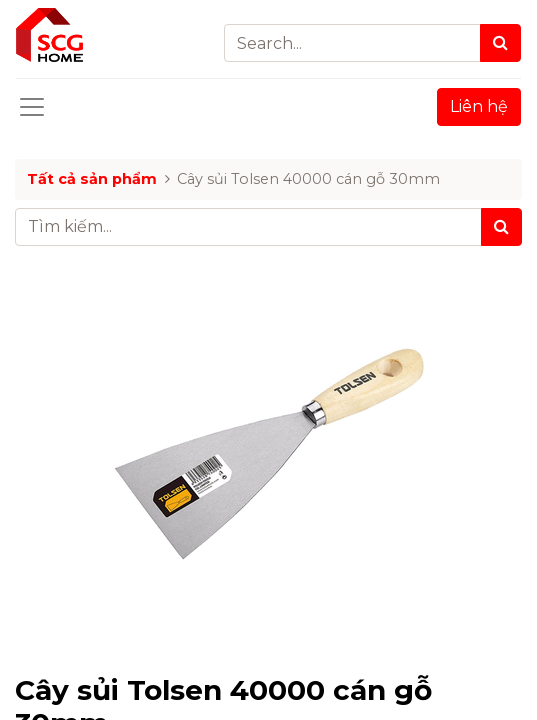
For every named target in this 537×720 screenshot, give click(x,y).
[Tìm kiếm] (501, 227)
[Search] (500, 43)
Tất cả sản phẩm (92, 179)
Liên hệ (479, 106)
